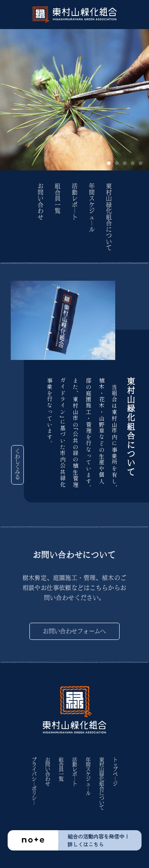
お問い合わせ (41, 202)
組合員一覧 (58, 199)
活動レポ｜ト (75, 202)
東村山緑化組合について (109, 217)
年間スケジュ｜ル (92, 208)
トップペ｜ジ (115, 772)
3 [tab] (125, 164)
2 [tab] (117, 164)
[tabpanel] (74, 100)
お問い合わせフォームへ (74, 631)
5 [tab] (141, 164)
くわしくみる (17, 464)
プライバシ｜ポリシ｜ (34, 781)
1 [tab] (109, 164)
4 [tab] (133, 164)
